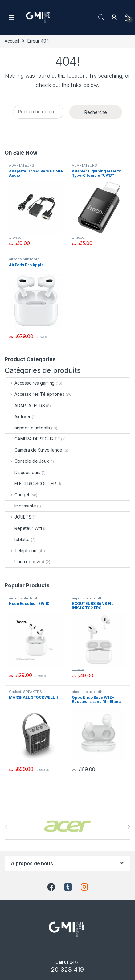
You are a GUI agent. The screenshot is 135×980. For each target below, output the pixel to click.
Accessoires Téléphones (35, 394)
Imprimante (21, 506)
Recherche (96, 112)
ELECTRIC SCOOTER (31, 484)
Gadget (17, 495)
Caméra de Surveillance (34, 450)
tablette (17, 539)
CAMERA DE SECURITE (33, 439)
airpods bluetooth (24, 259)
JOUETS (18, 517)
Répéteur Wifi (24, 528)
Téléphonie (21, 550)
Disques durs (23, 472)
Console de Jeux (27, 461)
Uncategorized (25, 562)
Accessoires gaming (30, 383)
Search (101, 17)
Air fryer (18, 417)
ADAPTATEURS (21, 165)
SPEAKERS (33, 692)
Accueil (12, 41)
